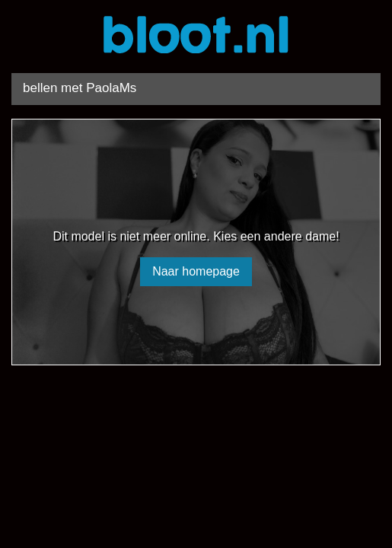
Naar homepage (196, 271)
